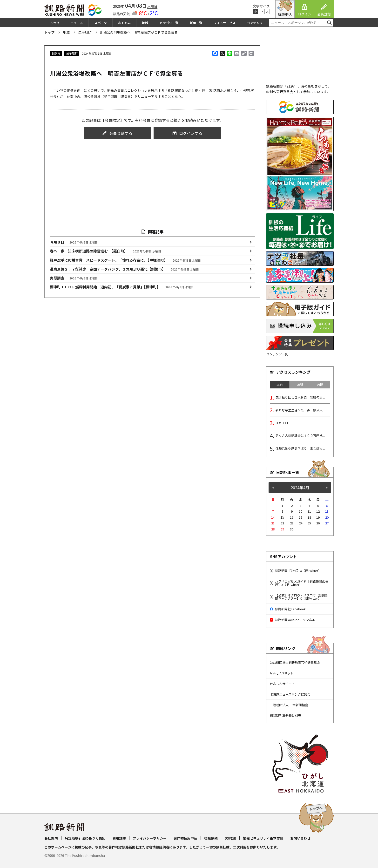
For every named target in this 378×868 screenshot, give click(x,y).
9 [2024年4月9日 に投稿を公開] (292, 511)
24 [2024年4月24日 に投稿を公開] (301, 523)
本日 (280, 385)
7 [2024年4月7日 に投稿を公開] (273, 511)
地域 (145, 23)
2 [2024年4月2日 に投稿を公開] (292, 505)
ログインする (187, 133)
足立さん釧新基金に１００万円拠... (300, 436)
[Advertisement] (152, 178)
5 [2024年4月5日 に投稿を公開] (318, 505)
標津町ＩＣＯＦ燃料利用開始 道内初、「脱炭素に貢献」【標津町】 (122, 287)
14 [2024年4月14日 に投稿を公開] (273, 517)
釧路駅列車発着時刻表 (285, 715)
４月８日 (74, 242)
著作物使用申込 (185, 838)
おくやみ (124, 23)
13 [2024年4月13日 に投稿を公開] (327, 511)
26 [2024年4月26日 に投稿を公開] (318, 523)
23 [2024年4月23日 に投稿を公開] (292, 523)
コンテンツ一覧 (277, 354)
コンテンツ (255, 23)
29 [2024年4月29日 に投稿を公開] (282, 529)
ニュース (77, 23)
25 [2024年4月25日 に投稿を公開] (309, 523)
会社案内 (51, 838)
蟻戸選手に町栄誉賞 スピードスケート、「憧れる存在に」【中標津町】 (125, 260)
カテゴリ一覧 (169, 23)
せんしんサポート (282, 684)
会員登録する (117, 133)
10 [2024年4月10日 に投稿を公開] (301, 511)
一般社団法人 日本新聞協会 (289, 705)
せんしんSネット (282, 673)
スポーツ (101, 23)
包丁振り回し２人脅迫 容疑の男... (300, 397)
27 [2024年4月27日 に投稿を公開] (327, 523)
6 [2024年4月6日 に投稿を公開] (327, 505)
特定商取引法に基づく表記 (85, 838)
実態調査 (74, 278)
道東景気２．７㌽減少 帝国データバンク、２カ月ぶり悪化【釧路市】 (125, 269)
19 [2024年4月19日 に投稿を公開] (318, 517)
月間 (320, 385)
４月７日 (282, 423)
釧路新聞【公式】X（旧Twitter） (296, 571)
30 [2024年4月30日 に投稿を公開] (292, 529)
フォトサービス (225, 23)
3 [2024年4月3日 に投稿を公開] (300, 505)
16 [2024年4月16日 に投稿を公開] (292, 517)
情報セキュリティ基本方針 (263, 838)
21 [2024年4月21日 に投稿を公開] (273, 523)
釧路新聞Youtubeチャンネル (292, 620)
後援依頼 (211, 838)
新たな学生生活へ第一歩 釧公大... (300, 410)
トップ (55, 23)
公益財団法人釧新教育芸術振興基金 (295, 662)
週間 (300, 385)
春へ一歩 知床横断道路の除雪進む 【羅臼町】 (106, 251)
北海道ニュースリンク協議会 (290, 694)
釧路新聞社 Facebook (288, 609)
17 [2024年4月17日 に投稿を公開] (301, 517)
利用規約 (119, 838)
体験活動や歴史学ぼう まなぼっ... (300, 448)
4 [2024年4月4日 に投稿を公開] (309, 505)
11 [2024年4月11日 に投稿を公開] (309, 511)
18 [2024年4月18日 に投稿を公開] (309, 517)
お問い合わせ (300, 838)
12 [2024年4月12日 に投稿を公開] (318, 511)
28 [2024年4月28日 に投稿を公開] (273, 529)
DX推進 (230, 838)
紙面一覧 (196, 23)
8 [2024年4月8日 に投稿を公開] (282, 511)
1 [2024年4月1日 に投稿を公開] (282, 505)
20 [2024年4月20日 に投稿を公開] (327, 517)
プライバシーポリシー (150, 838)
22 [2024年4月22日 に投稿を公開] (282, 523)
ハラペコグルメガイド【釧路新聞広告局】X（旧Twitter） (299, 583)
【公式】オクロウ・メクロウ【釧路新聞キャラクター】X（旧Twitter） (299, 597)
